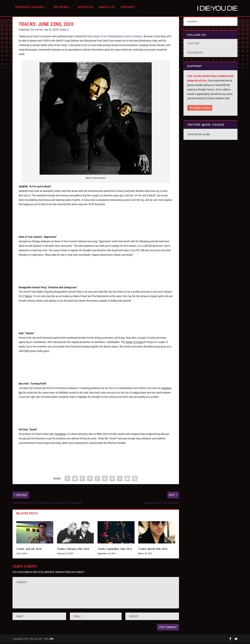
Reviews (61, 9)
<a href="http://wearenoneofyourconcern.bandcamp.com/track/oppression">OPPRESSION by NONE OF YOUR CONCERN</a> (96, 271)
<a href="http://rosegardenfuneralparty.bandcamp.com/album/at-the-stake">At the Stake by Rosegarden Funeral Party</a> (96, 317)
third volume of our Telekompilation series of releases (115, 39)
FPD (52, 641)
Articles (85, 9)
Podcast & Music (30, 9)
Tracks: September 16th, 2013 (115, 551)
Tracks (63, 32)
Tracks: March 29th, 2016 (153, 551)
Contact (128, 9)
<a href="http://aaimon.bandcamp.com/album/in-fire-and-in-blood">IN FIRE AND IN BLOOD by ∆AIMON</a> (96, 220)
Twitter (193, 46)
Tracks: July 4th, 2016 (29, 551)
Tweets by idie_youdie (199, 136)
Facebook (195, 55)
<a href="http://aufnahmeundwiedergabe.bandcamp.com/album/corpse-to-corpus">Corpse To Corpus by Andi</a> (96, 367)
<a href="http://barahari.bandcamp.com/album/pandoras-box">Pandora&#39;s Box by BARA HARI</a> (96, 413)
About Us (107, 9)
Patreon (210, 92)
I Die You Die (36, 32)
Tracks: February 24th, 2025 (73, 551)
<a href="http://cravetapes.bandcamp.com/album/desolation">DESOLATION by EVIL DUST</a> (96, 459)
